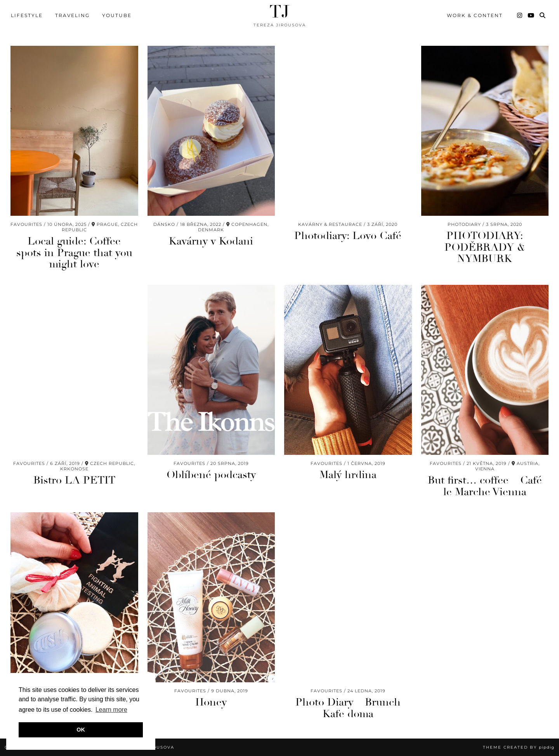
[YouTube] (531, 16)
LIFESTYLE (27, 15)
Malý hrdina (348, 475)
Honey (211, 702)
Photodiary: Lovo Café (348, 236)
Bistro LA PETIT (74, 480)
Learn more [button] (111, 710)
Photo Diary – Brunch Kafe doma (348, 708)
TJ (279, 12)
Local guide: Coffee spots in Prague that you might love (74, 253)
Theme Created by (519, 747)
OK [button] (81, 730)
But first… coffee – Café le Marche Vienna (485, 486)
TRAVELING (72, 15)
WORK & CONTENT (475, 15)
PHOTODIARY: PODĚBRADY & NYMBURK (485, 247)
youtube (117, 15)
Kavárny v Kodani (211, 241)
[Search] (543, 16)
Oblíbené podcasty (211, 475)
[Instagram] (520, 16)
